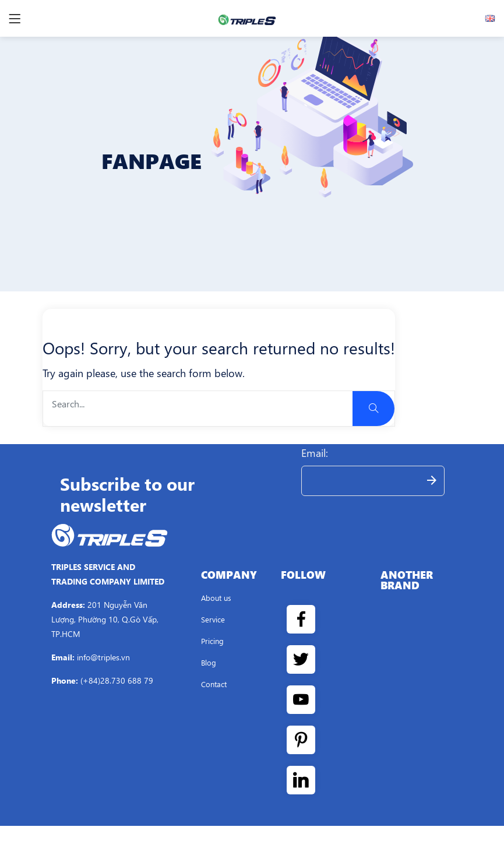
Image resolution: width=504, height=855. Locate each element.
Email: (315, 453)
